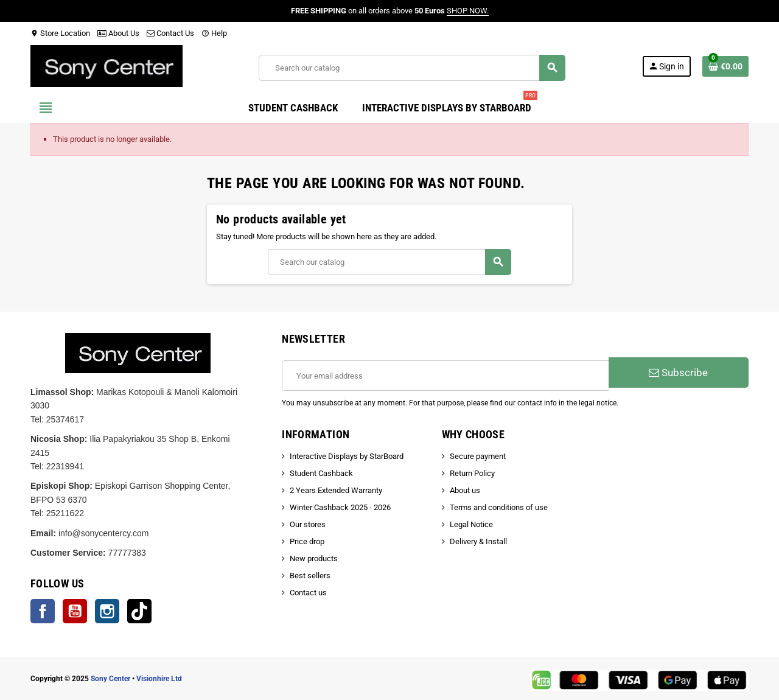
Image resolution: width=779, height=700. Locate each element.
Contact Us (170, 33)
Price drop (307, 541)
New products (314, 558)
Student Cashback (321, 473)
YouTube (75, 611)
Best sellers (310, 576)
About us (465, 490)
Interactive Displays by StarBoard (347, 456)
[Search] (412, 68)
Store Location (60, 33)
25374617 (65, 419)
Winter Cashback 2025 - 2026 (340, 507)
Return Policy (472, 473)
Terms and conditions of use (499, 507)
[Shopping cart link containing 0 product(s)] (725, 66)
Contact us (308, 593)
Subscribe (678, 373)
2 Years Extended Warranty (336, 490)
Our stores (308, 524)
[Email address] (445, 376)
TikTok (139, 611)
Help (214, 33)
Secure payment (478, 456)
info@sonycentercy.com (104, 533)
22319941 (65, 466)
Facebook (43, 611)
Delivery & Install (478, 541)
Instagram (107, 611)
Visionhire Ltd (159, 679)
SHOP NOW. (468, 11)
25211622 (65, 513)
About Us (118, 33)
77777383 (127, 553)
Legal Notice (471, 524)
